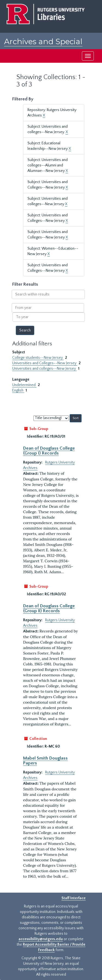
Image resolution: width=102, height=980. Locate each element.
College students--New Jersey (38, 358)
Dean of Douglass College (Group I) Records (49, 451)
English (18, 390)
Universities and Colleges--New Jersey (45, 363)
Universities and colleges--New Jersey (44, 369)
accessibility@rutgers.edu (41, 939)
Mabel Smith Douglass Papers (45, 761)
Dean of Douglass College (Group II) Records (49, 608)
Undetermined (24, 385)
